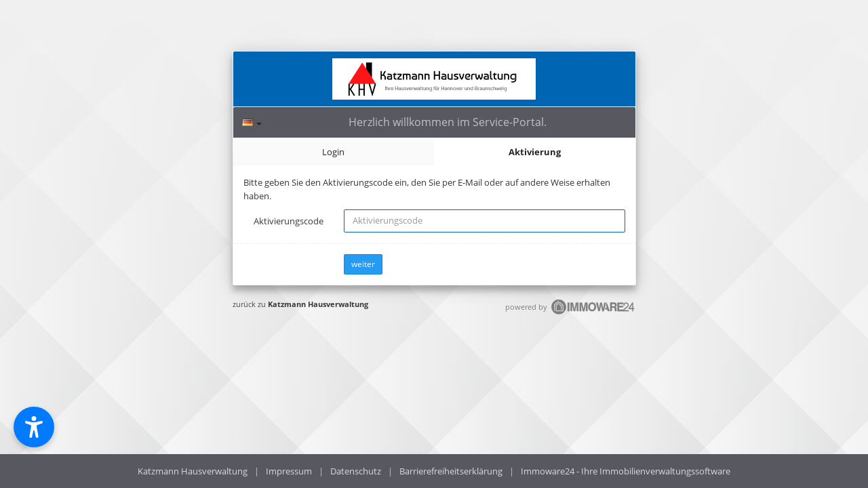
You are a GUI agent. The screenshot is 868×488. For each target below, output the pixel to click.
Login (333, 152)
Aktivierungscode (289, 221)
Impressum (289, 471)
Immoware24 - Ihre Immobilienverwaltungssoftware (626, 471)
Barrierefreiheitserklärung (451, 471)
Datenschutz (356, 471)
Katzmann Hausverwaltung (318, 304)
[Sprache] (252, 122)
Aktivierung (535, 152)
